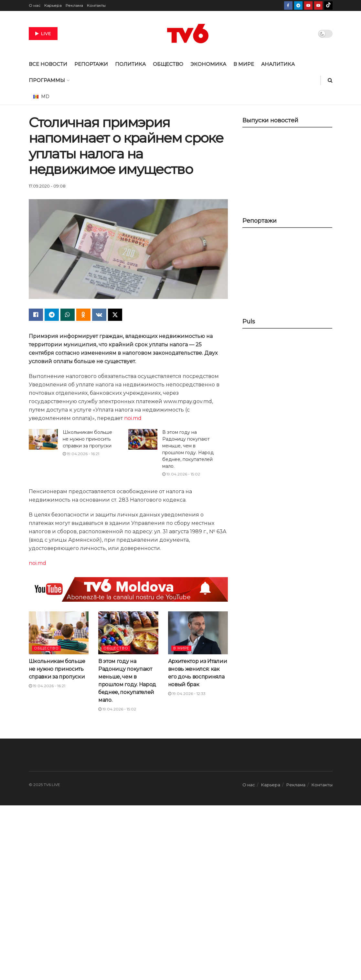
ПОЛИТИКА (130, 64)
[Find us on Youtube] (308, 5)
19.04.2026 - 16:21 (81, 454)
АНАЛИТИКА (278, 64)
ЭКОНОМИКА (208, 64)
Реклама (74, 5)
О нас (35, 5)
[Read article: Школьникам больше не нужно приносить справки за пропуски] (43, 439)
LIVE (43, 34)
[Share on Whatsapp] (68, 315)
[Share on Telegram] (52, 315)
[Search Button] (330, 80)
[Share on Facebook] (36, 315)
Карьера (53, 5)
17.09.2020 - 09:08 (47, 186)
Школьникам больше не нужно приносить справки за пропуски (87, 439)
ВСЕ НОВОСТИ (48, 64)
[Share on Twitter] (115, 315)
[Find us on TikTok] (328, 5)
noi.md (133, 418)
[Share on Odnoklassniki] (83, 315)
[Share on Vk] (99, 315)
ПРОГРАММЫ (47, 80)
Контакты (96, 5)
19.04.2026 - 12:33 (187, 694)
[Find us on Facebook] (288, 5)
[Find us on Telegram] (298, 5)
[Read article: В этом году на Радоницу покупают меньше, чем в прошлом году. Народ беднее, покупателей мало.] (143, 439)
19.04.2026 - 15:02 (181, 474)
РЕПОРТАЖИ (91, 64)
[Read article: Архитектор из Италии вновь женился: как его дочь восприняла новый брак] (198, 633)
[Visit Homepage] (188, 34)
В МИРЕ (244, 64)
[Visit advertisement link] (128, 589)
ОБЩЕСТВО (168, 64)
